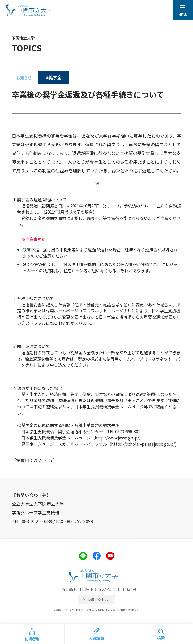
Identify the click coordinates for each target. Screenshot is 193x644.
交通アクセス (98, 599)
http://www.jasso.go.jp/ (117, 438)
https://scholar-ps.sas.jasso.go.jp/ (143, 444)
